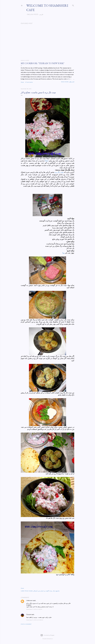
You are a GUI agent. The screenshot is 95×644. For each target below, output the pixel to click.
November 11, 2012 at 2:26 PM (34, 609)
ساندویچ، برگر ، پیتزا (55, 591)
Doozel (29, 615)
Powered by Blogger (47, 635)
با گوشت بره (47, 591)
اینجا (47, 161)
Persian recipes (29, 591)
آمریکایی (35, 591)
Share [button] (22, 82)
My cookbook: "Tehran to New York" (43, 63)
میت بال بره (59, 172)
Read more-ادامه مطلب (68, 82)
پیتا (64, 253)
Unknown (29, 601)
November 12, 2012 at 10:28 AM (35, 620)
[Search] (73, 5)
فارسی (41, 14)
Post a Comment (26, 624)
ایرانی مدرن (40, 591)
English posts (32, 14)
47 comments (29, 82)
